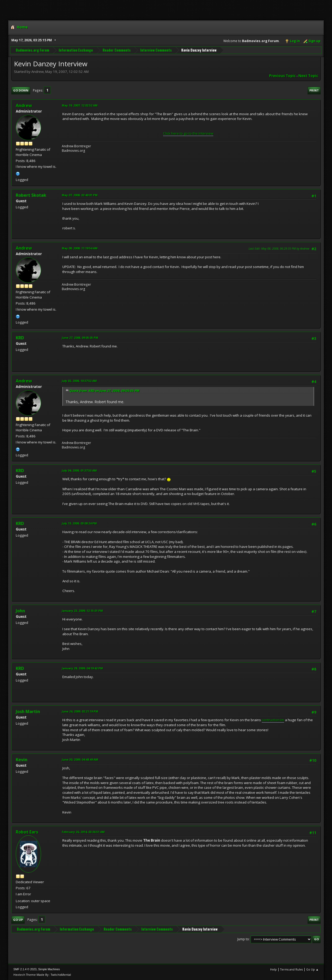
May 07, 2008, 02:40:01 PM (80, 195)
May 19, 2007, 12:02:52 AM (80, 105)
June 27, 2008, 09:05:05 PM (80, 338)
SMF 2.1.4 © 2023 (25, 969)
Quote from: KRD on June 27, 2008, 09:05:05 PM (104, 391)
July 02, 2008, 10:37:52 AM (79, 381)
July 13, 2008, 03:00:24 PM (79, 523)
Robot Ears (27, 832)
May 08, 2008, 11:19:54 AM (80, 248)
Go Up (18, 920)
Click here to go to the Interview (188, 133)
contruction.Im (273, 720)
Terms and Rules (291, 969)
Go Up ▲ (312, 969)
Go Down (21, 90)
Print (314, 90)
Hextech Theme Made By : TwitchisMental (42, 975)
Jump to (243, 939)
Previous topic (282, 76)
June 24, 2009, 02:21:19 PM (80, 711)
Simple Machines (49, 969)
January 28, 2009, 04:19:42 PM (82, 668)
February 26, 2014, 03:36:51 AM (83, 832)
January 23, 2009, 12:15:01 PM (82, 611)
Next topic (308, 76)
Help (273, 969)
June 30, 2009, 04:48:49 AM (80, 759)
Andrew (24, 105)
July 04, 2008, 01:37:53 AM (79, 470)
